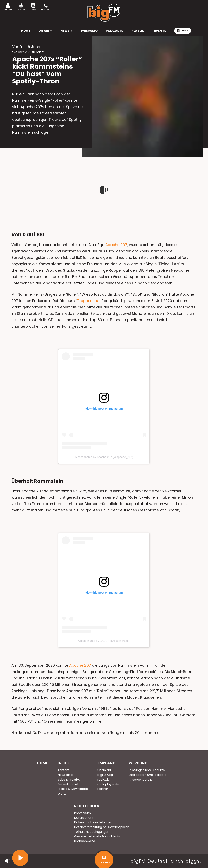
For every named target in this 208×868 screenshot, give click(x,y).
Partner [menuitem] (103, 789)
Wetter (21, 7)
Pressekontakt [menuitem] (68, 784)
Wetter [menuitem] (63, 794)
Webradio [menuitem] (89, 31)
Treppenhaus (89, 301)
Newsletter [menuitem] (66, 775)
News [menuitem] (67, 31)
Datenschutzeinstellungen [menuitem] (93, 822)
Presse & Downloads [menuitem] (73, 789)
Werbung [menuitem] (138, 763)
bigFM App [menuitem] (105, 775)
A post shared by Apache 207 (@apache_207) (104, 457)
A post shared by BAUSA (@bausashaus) (104, 641)
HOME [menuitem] (26, 31)
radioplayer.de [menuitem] (108, 784)
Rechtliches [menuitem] (87, 806)
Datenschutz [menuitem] (83, 818)
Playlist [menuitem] (139, 31)
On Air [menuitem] (45, 31)
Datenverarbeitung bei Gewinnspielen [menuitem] (102, 827)
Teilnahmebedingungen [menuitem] (92, 832)
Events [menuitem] (160, 31)
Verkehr (8, 7)
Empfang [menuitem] (107, 763)
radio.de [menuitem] (104, 780)
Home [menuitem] (42, 763)
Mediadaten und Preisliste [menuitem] (147, 775)
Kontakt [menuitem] (63, 770)
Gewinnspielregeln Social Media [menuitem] (97, 836)
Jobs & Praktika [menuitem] (69, 780)
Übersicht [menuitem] (104, 770)
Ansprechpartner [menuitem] (141, 780)
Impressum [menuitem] (82, 813)
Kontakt (46, 7)
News (33, 7)
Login (183, 31)
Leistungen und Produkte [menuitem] (147, 770)
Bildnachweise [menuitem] (85, 841)
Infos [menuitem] (63, 763)
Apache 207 (116, 245)
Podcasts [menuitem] (115, 31)
